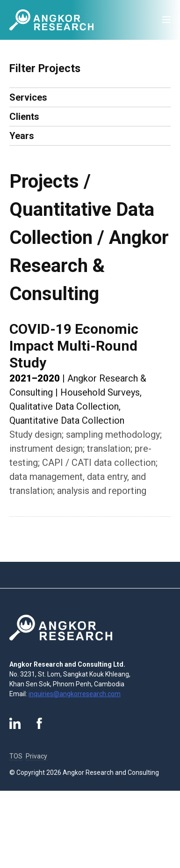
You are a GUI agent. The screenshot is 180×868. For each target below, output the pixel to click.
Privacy (36, 756)
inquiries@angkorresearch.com (75, 694)
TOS (16, 756)
